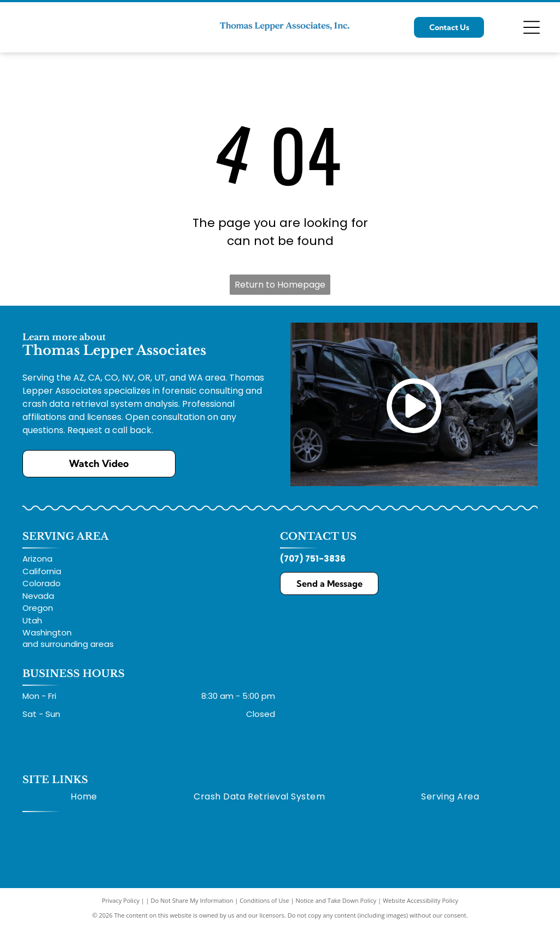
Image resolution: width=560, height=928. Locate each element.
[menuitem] (84, 796)
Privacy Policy (121, 900)
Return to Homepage (280, 285)
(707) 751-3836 (313, 559)
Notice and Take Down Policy (336, 900)
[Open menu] (532, 27)
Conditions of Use (264, 900)
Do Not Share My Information (192, 900)
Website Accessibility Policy (421, 900)
